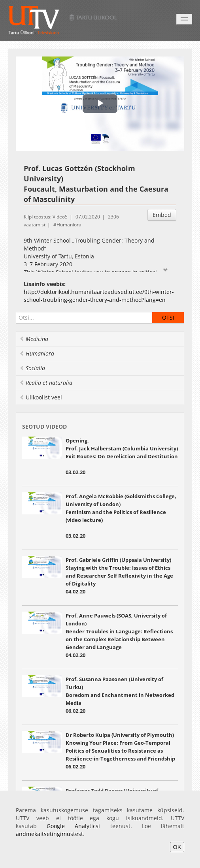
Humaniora (69, 225)
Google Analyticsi (73, 826)
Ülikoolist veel (41, 397)
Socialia (32, 368)
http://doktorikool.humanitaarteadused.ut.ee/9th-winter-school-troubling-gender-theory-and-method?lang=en (99, 296)
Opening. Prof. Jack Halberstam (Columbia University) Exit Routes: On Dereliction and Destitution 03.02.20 (122, 456)
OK (177, 847)
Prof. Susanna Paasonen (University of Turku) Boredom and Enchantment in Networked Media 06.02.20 (120, 695)
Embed (162, 215)
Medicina (34, 339)
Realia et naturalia (46, 383)
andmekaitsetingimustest (49, 834)
